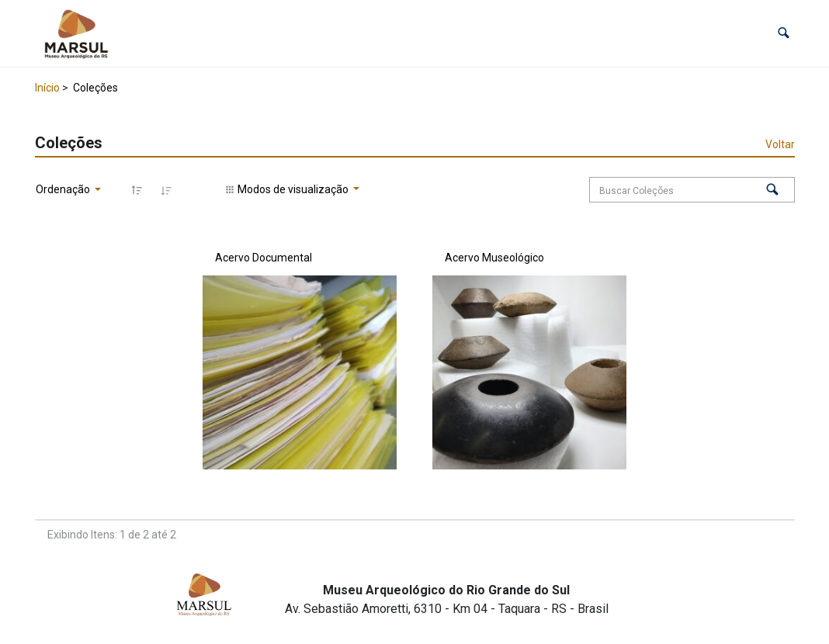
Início (47, 88)
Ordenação (64, 189)
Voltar (780, 144)
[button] (784, 33)
